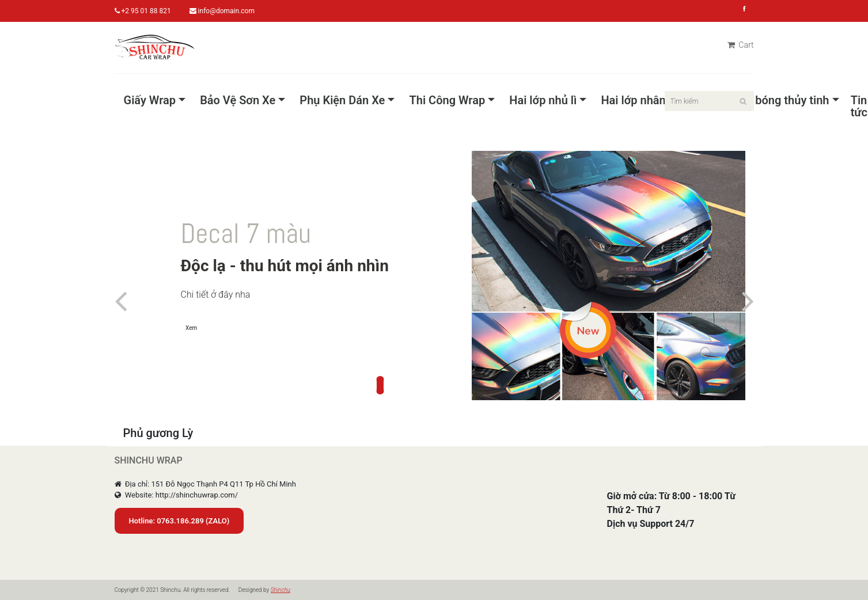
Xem (191, 328)
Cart (741, 45)
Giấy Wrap (150, 101)
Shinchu (281, 590)
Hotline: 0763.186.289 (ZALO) (179, 521)
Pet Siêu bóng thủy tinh (770, 101)
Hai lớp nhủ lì (543, 101)
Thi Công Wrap (447, 101)
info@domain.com (222, 11)
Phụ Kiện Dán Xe (342, 101)
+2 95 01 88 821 (143, 11)
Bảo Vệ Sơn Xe (238, 101)
